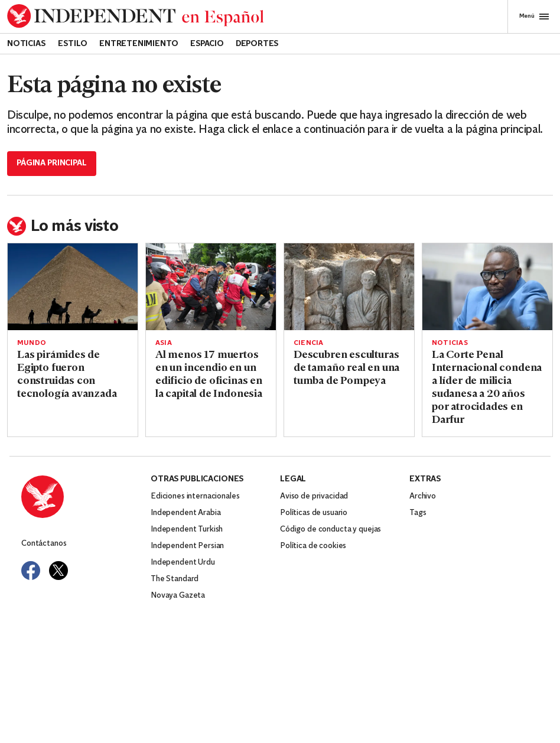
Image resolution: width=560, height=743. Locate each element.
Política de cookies (313, 546)
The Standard (175, 579)
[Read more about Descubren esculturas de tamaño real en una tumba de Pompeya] (349, 287)
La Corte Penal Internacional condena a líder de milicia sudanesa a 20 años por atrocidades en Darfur (487, 388)
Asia (164, 343)
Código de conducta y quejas (331, 529)
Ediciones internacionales (195, 496)
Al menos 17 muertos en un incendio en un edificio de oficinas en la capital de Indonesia (209, 375)
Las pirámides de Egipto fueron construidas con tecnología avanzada (67, 375)
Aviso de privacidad (314, 496)
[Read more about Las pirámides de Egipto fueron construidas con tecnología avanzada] (73, 287)
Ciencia (309, 343)
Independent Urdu (183, 563)
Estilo (73, 44)
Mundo (32, 343)
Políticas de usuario (314, 513)
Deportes (257, 44)
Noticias (26, 44)
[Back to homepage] (136, 16)
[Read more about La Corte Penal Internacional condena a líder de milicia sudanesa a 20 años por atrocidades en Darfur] (487, 287)
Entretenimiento (139, 44)
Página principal (52, 163)
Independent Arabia (185, 513)
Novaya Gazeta (178, 596)
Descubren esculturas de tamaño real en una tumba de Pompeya (346, 368)
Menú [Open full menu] (534, 17)
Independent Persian (187, 546)
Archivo (423, 496)
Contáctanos (44, 544)
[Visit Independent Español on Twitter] (58, 571)
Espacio (207, 44)
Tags (418, 513)
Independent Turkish (187, 529)
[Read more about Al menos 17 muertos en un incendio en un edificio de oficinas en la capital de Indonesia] (211, 287)
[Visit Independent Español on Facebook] (31, 571)
